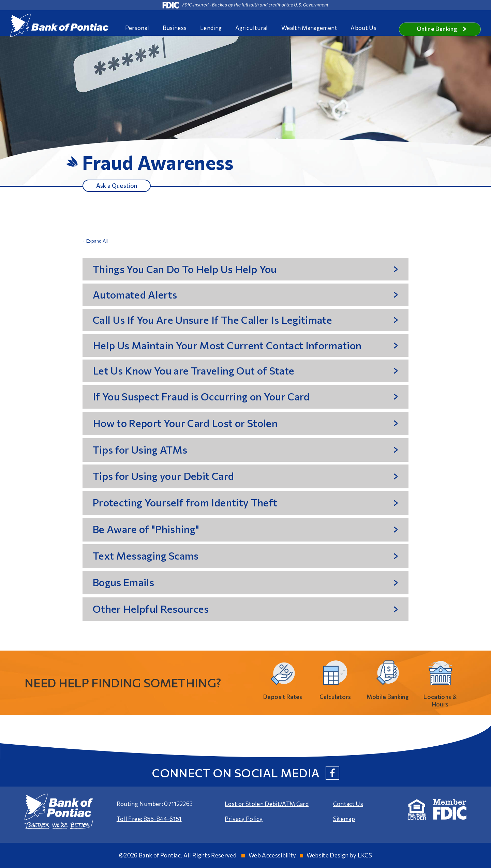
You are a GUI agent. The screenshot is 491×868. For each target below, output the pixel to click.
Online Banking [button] (442, 29)
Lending (211, 28)
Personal (137, 28)
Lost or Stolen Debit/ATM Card (267, 804)
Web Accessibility (272, 855)
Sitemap (344, 819)
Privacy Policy (244, 819)
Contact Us (348, 804)
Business (175, 28)
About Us (363, 28)
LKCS (365, 855)
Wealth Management (309, 28)
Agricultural (252, 28)
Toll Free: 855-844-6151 (149, 819)
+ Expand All (95, 241)
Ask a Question (117, 185)
